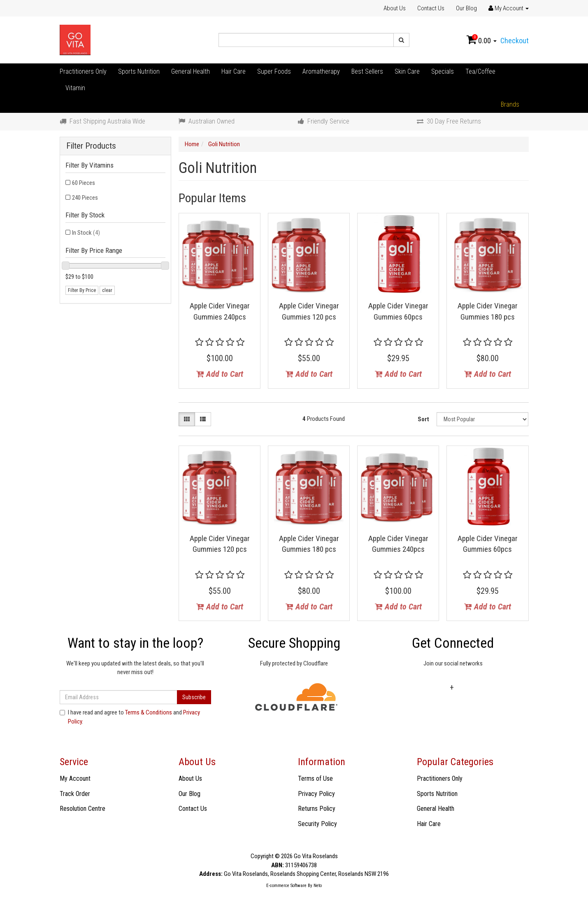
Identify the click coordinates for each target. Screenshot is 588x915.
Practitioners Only (83, 71)
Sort (423, 419)
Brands (510, 104)
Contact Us (431, 8)
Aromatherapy (321, 71)
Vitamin (75, 88)
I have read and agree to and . (130, 717)
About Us (395, 8)
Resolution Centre (83, 809)
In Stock (86, 233)
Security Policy (317, 824)
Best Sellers (367, 71)
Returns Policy (317, 809)
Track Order (75, 794)
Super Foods (274, 71)
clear (107, 290)
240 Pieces (85, 198)
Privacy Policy (316, 794)
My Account (75, 778)
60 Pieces (84, 183)
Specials (443, 71)
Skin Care (407, 71)
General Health (191, 71)
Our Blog (466, 8)
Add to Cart (220, 374)
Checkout (515, 41)
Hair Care (234, 71)
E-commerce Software (286, 886)
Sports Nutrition (139, 71)
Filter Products (91, 146)
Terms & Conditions (149, 712)
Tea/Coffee (480, 71)
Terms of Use (315, 778)
